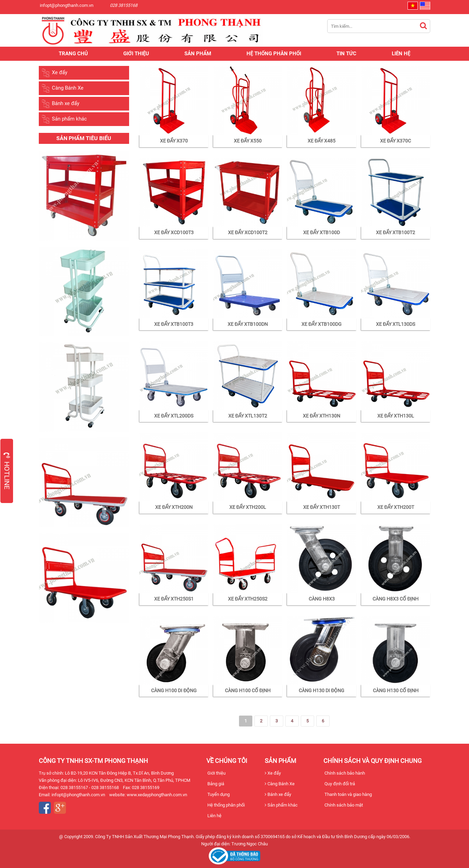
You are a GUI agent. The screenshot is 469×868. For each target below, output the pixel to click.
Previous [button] (34, 384)
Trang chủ (73, 54)
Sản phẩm (198, 54)
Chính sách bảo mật (343, 805)
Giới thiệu (136, 54)
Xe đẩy (54, 73)
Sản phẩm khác (64, 119)
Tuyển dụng (218, 794)
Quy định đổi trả (339, 784)
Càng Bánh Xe (62, 88)
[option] (84, 209)
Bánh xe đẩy (60, 104)
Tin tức (346, 54)
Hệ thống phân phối (274, 54)
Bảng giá (215, 784)
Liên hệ (401, 54)
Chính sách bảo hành (344, 773)
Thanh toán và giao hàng (348, 794)
